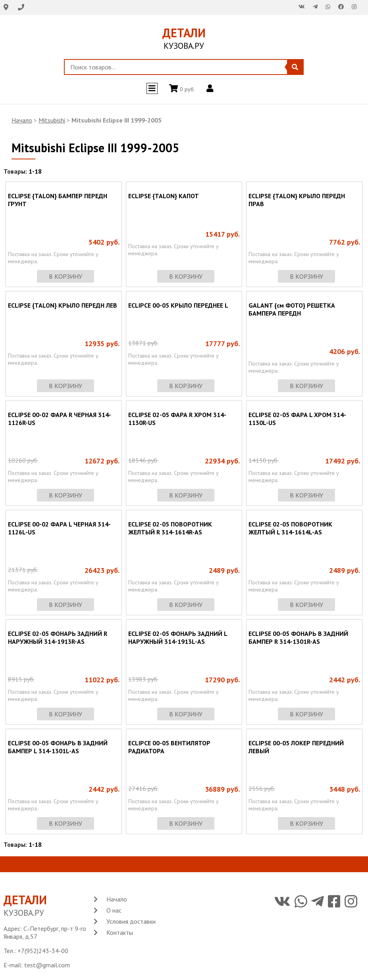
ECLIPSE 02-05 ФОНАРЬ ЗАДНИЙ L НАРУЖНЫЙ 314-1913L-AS (178, 637)
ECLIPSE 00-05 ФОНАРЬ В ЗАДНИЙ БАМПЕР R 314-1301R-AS (298, 637)
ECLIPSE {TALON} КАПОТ (164, 196)
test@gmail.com (47, 965)
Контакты (120, 932)
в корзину (66, 276)
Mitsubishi (52, 120)
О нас (114, 910)
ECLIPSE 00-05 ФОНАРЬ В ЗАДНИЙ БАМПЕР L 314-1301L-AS (58, 747)
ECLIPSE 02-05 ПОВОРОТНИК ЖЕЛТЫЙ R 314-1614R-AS (170, 528)
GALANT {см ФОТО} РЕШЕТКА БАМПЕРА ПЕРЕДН (292, 309)
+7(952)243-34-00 (43, 951)
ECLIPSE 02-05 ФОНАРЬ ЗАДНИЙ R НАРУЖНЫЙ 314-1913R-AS (58, 637)
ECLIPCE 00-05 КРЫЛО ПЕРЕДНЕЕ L (178, 305)
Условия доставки (131, 921)
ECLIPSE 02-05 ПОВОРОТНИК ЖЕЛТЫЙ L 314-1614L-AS (290, 528)
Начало (22, 120)
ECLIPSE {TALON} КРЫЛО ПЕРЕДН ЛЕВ (63, 305)
